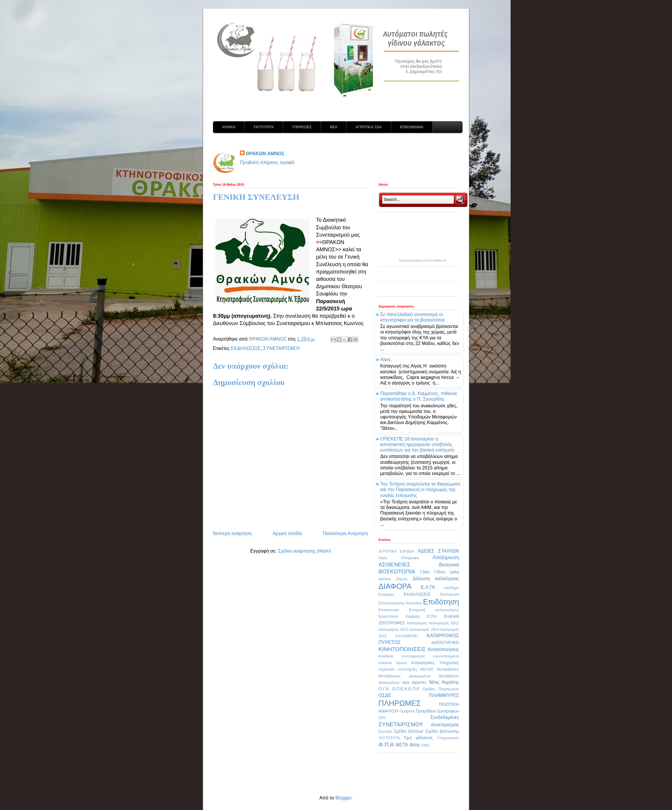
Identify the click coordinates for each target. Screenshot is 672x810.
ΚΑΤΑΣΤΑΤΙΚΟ (445, 642)
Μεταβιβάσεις (448, 669)
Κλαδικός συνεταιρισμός (402, 656)
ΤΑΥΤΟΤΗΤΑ (264, 127)
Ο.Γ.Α (384, 689)
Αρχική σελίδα (287, 533)
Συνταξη (385, 731)
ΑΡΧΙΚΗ (229, 127)
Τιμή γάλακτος (418, 738)
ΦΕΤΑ (402, 745)
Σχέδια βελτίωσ (409, 731)
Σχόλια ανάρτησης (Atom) (305, 551)
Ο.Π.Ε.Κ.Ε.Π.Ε (406, 689)
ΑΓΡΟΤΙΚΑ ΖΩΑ (369, 127)
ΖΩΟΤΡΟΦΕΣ (392, 623)
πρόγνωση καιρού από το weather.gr (423, 261)
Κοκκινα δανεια (393, 663)
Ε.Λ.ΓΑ (428, 587)
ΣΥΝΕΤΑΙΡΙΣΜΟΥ (282, 348)
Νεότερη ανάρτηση (232, 533)
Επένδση (414, 603)
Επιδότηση (441, 602)
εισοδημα (451, 588)
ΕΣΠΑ (432, 616)
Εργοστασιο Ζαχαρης (399, 616)
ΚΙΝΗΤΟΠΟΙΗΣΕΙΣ (402, 649)
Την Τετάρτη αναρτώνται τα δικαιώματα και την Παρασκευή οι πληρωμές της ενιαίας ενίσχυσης (420, 489)
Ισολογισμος (417, 623)
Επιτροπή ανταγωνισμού (434, 610)
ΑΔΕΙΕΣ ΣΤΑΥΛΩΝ (438, 551)
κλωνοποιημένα (446, 656)
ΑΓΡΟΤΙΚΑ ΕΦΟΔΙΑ (396, 551)
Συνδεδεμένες (445, 717)
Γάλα (425, 572)
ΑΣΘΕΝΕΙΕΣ (394, 564)
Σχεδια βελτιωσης (442, 731)
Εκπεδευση (450, 594)
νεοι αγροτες (414, 682)
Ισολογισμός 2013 (393, 629)
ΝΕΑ (334, 127)
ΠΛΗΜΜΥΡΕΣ (444, 695)
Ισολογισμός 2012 (444, 623)
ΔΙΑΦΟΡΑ (395, 586)
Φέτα (414, 745)
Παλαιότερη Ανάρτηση (345, 533)
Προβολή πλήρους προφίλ (267, 162)
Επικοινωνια (389, 610)
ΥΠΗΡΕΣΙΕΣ (302, 127)
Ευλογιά (452, 616)
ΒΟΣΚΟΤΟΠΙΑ (397, 571)
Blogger (343, 798)
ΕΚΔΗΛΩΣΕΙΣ (246, 348)
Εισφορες (386, 594)
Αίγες (386, 359)
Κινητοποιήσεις (444, 649)
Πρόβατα (407, 711)
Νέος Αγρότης (444, 682)
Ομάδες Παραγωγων (441, 689)
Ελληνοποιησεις (392, 603)
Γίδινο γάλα (447, 572)
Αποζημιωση (446, 557)
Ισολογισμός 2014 (424, 629)
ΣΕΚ (382, 718)
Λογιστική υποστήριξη (398, 669)
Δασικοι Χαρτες (393, 579)
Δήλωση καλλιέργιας (436, 579)
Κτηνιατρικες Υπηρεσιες (435, 663)
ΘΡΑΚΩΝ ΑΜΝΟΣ (265, 154)
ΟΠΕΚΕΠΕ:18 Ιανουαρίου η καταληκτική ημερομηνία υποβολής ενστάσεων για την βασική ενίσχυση (417, 444)
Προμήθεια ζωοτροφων (437, 711)
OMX (425, 745)
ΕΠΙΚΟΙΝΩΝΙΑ (412, 127)
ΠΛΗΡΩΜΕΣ (400, 703)
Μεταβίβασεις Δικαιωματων (405, 676)
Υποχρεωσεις (448, 738)
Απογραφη (410, 558)
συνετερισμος (445, 725)
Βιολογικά (449, 565)
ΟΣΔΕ (385, 695)
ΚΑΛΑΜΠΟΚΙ (407, 636)
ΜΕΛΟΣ (427, 669)
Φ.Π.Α (386, 745)
